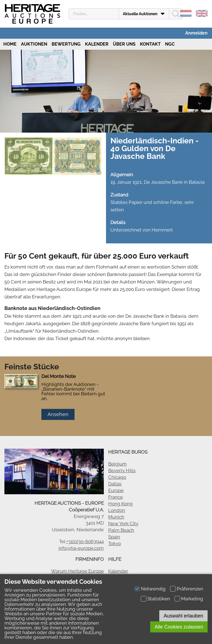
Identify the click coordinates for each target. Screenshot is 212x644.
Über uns (124, 44)
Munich (116, 517)
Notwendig (153, 589)
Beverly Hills (122, 470)
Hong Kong (120, 504)
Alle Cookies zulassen (179, 627)
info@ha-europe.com (81, 548)
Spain (114, 537)
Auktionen (34, 44)
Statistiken (159, 599)
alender (120, 571)
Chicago (117, 477)
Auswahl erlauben (183, 616)
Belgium (117, 464)
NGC (170, 44)
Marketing (192, 599)
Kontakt (150, 44)
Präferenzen (190, 589)
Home (9, 44)
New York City (123, 524)
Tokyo (115, 543)
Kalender (97, 44)
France (116, 497)
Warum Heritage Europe (77, 571)
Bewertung (66, 44)
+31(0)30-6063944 (85, 542)
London (117, 510)
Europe (116, 490)
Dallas (115, 484)
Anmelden (196, 33)
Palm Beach (121, 530)
